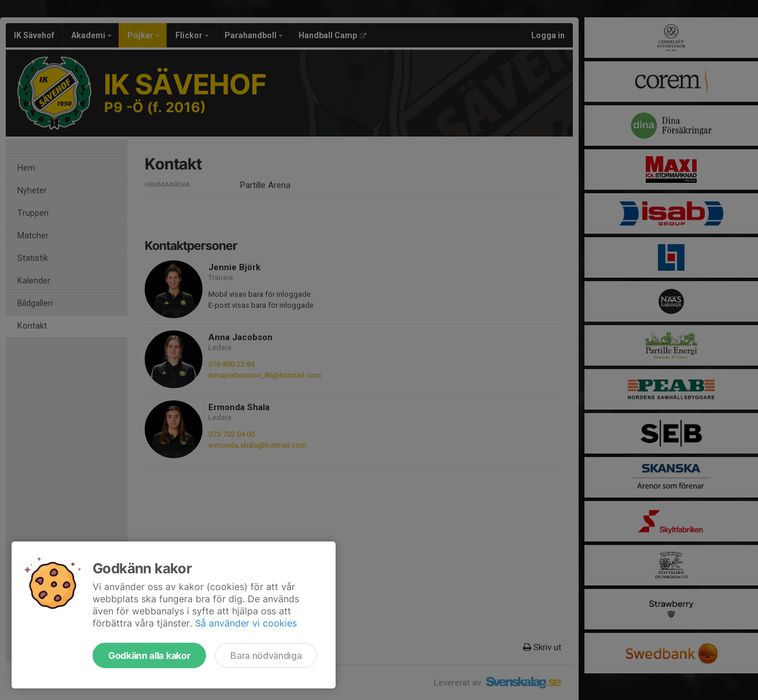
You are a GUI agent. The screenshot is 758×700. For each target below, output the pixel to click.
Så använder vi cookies (246, 623)
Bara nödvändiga (266, 655)
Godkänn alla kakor (149, 655)
